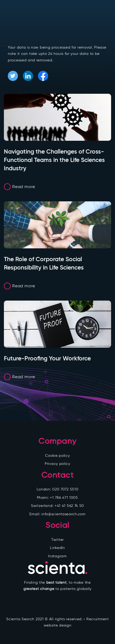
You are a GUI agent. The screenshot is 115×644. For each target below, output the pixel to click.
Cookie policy (57, 456)
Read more (24, 187)
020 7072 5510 (65, 489)
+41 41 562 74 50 (69, 506)
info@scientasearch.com (63, 514)
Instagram (57, 556)
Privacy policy (58, 464)
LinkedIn (58, 548)
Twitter (58, 540)
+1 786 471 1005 (64, 498)
